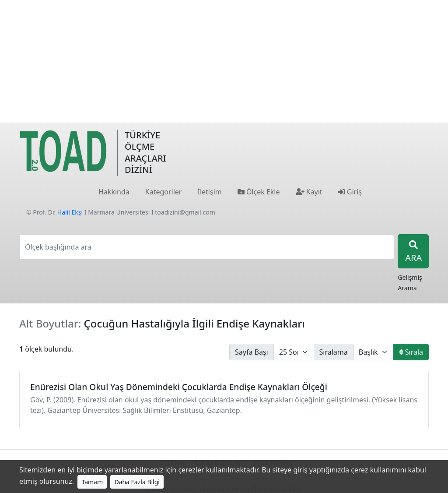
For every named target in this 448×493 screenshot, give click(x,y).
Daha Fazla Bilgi (137, 482)
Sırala (411, 352)
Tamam (92, 482)
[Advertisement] (224, 61)
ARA (413, 252)
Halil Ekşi (70, 212)
